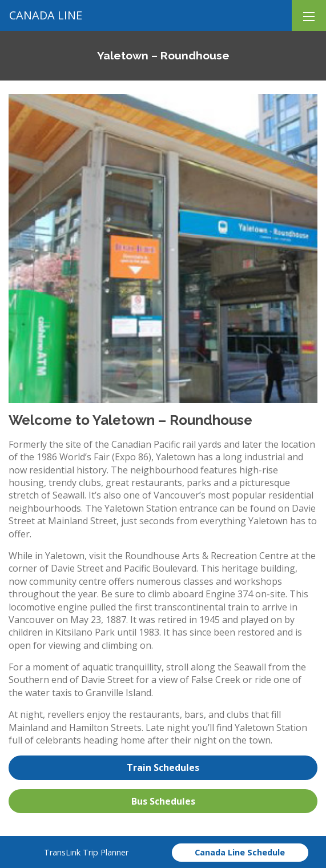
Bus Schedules (163, 801)
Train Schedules (163, 767)
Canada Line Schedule (240, 852)
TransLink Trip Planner (86, 852)
